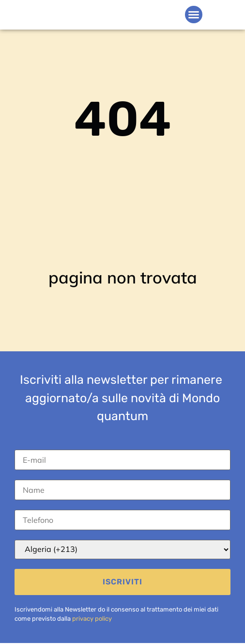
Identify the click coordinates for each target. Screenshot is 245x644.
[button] (194, 15)
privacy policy (92, 619)
